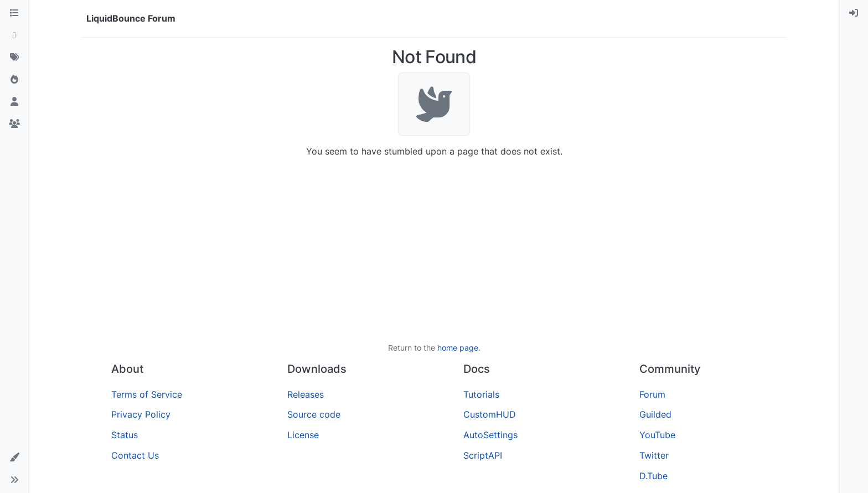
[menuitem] (854, 13)
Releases (306, 394)
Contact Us (135, 455)
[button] (14, 458)
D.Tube (653, 476)
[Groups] (14, 124)
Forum (652, 394)
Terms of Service (147, 394)
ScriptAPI (483, 455)
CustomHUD (490, 414)
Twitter (654, 455)
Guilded (655, 414)
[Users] (14, 102)
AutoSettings (490, 435)
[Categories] (14, 13)
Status (125, 435)
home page (458, 348)
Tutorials (481, 394)
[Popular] (14, 80)
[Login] (854, 13)
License (303, 435)
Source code (314, 414)
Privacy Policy (141, 414)
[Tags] (14, 58)
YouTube (657, 435)
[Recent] (14, 35)
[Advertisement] (434, 250)
